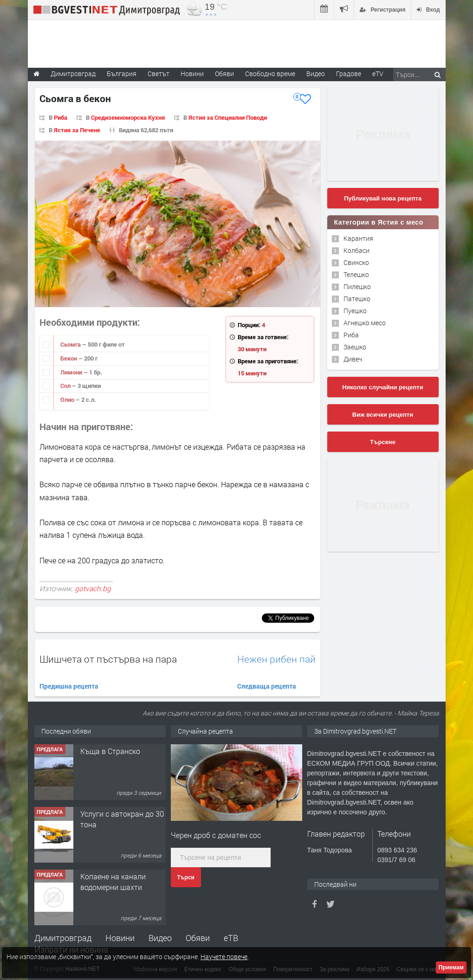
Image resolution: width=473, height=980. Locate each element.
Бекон (69, 358)
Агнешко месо (365, 323)
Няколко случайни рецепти (382, 387)
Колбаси (356, 250)
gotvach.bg (93, 588)
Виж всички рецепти (383, 415)
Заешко (355, 347)
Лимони (72, 372)
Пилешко (357, 287)
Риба (61, 117)
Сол (66, 386)
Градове (349, 74)
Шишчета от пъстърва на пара (108, 659)
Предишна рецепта (69, 686)
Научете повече (224, 957)
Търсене (383, 442)
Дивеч (353, 359)
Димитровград (63, 938)
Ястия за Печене (77, 130)
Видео (160, 938)
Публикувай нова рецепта (383, 198)
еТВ (231, 938)
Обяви (198, 938)
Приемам (451, 967)
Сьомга (71, 344)
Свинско (356, 262)
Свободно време (270, 74)
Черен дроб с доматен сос (216, 835)
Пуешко (355, 311)
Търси (186, 877)
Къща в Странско (110, 751)
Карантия (358, 238)
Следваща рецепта (267, 686)
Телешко (356, 274)
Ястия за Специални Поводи (228, 117)
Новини (192, 74)
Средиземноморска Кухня (128, 117)
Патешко (357, 299)
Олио (68, 400)
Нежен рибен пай (276, 659)
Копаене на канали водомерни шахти (113, 881)
